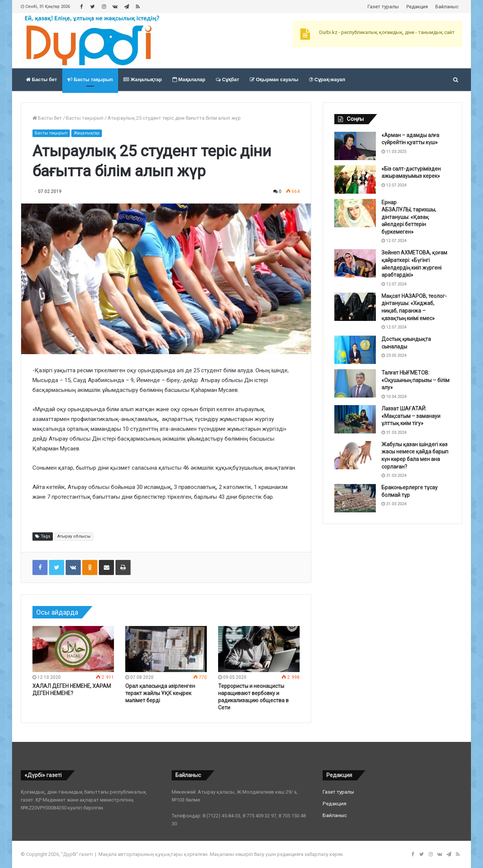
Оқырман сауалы (274, 79)
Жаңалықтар (143, 79)
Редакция (417, 7)
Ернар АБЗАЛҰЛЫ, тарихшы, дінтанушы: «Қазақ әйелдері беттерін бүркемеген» (409, 217)
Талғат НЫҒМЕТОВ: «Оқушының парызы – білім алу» (415, 380)
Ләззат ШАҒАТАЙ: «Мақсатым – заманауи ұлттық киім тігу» (411, 416)
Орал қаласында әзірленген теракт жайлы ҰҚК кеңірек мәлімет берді (160, 693)
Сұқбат (228, 79)
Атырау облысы (74, 536)
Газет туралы (383, 7)
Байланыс (447, 7)
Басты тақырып (90, 79)
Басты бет (42, 79)
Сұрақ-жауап (327, 79)
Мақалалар (189, 79)
